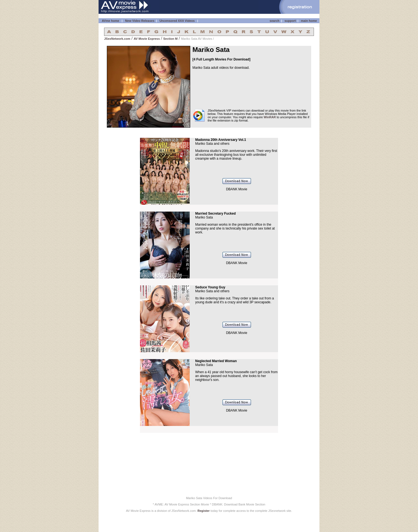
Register (203, 511)
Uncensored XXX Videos (178, 21)
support (290, 21)
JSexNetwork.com (117, 39)
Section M (170, 39)
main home (309, 21)
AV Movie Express (147, 39)
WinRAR (270, 117)
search (275, 21)
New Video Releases (140, 21)
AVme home (110, 21)
